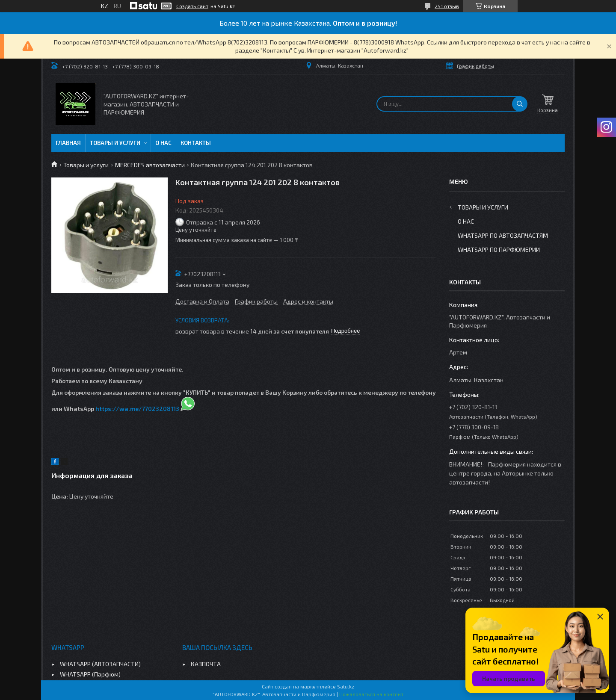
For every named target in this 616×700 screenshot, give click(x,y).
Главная (68, 143)
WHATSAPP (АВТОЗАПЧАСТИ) (100, 664)
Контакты (196, 143)
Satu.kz (346, 686)
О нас (163, 143)
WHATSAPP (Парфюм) (90, 674)
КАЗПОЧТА (206, 664)
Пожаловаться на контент (371, 694)
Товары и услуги (115, 143)
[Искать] (520, 104)
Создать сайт (192, 6)
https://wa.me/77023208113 (137, 409)
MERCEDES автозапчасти (150, 165)
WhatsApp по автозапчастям (503, 235)
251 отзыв (447, 6)
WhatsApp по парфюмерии (499, 250)
